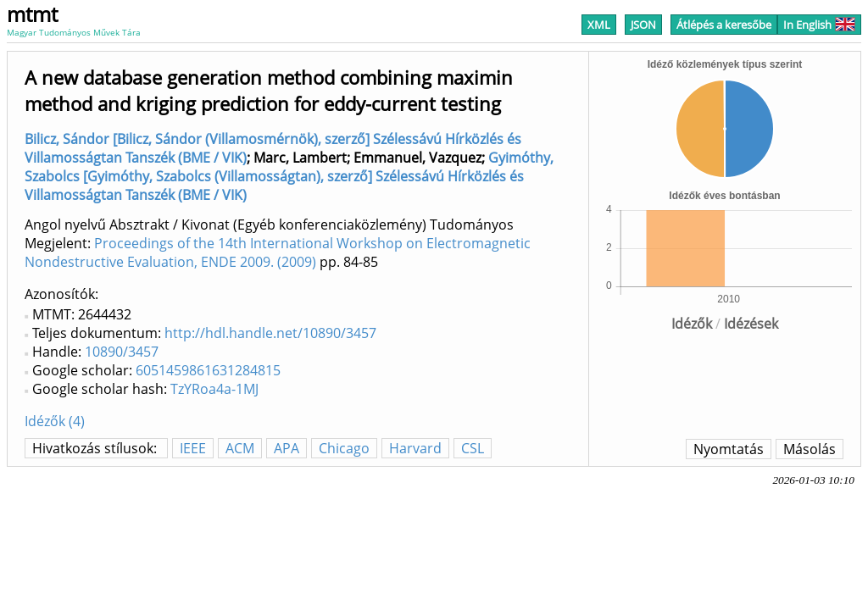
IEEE (193, 448)
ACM (240, 448)
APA (287, 448)
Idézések (751, 324)
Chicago (344, 448)
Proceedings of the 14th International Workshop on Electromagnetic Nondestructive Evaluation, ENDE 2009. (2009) (278, 252)
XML (599, 25)
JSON (643, 25)
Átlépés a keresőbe (724, 25)
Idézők (692, 324)
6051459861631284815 (208, 370)
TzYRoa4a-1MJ (214, 389)
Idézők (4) (55, 421)
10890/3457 (122, 352)
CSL (473, 448)
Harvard (415, 448)
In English (819, 25)
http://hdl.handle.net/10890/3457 (270, 333)
